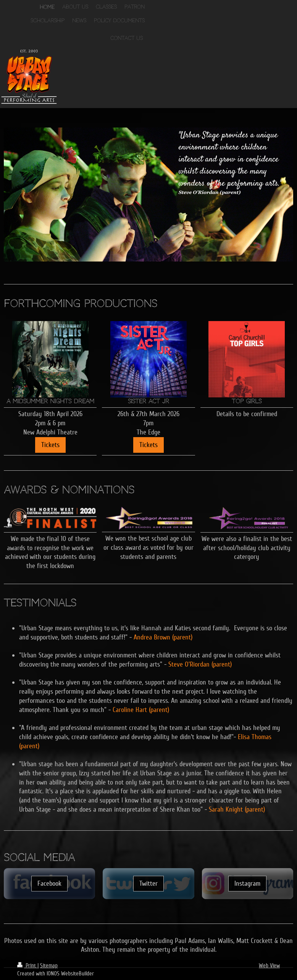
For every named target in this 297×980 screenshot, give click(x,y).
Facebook (49, 883)
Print (27, 965)
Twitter (148, 883)
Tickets (50, 445)
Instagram (247, 883)
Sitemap (49, 965)
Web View (269, 965)
